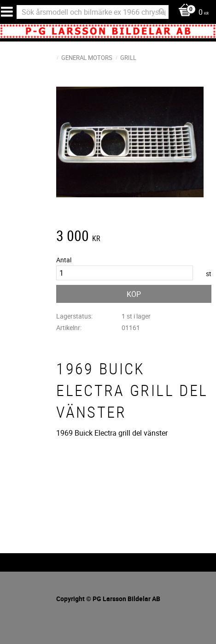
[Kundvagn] (191, 13)
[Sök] (162, 12)
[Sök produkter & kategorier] (93, 12)
